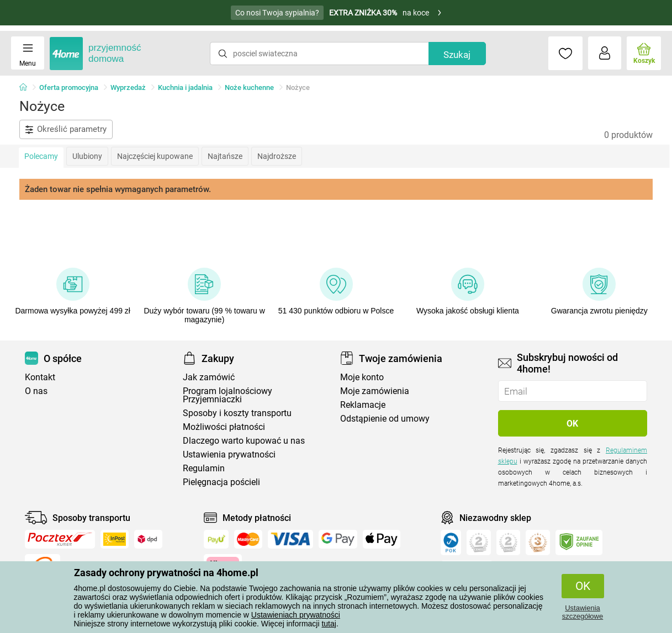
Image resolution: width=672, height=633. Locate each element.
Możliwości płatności (224, 427)
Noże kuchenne (249, 87)
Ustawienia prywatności (229, 454)
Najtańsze (225, 156)
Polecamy (41, 156)
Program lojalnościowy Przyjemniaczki (227, 395)
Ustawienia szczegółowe (583, 612)
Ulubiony (87, 156)
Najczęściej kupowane (155, 156)
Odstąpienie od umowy (385, 419)
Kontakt (40, 377)
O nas (36, 391)
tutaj (329, 624)
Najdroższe (277, 156)
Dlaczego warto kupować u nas (244, 441)
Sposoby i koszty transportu (237, 413)
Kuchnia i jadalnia (185, 87)
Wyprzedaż (128, 87)
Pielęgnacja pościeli (221, 482)
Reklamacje (363, 405)
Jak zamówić (209, 377)
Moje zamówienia (375, 391)
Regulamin (204, 468)
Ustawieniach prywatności (296, 615)
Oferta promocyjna (69, 87)
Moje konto (362, 377)
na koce (336, 13)
